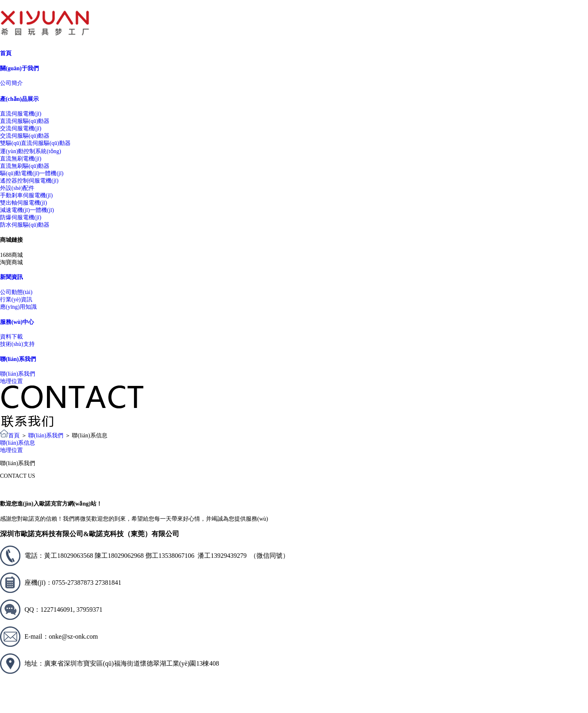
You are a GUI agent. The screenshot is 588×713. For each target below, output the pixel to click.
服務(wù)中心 (17, 322)
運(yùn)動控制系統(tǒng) (31, 151)
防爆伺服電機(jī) (21, 217)
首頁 (6, 53)
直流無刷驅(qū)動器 (25, 166)
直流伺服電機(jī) (21, 114)
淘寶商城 (11, 262)
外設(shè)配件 (17, 188)
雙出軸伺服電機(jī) (23, 203)
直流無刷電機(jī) (21, 159)
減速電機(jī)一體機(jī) (27, 210)
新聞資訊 (11, 277)
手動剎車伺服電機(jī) (26, 195)
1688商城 (11, 255)
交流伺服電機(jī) (21, 128)
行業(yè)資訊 (16, 300)
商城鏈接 (11, 240)
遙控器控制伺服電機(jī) (29, 181)
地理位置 (11, 381)
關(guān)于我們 (19, 68)
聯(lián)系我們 (18, 359)
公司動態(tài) (16, 292)
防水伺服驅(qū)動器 (25, 225)
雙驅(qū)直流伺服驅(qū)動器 (35, 143)
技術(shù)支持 (17, 344)
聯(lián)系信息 (18, 443)
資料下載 (11, 337)
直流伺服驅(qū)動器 (25, 121)
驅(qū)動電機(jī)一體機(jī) (32, 173)
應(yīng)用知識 (18, 307)
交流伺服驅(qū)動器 (25, 136)
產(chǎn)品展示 (19, 99)
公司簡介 (11, 83)
